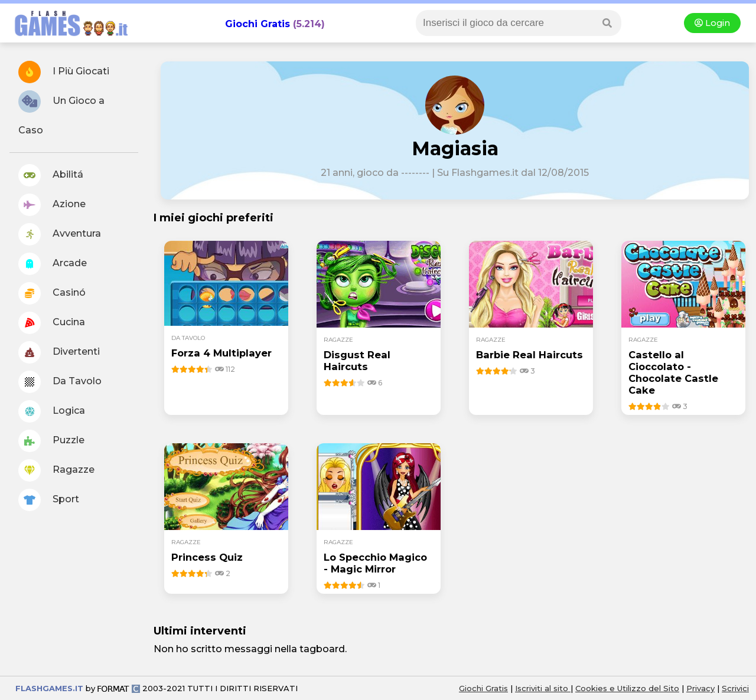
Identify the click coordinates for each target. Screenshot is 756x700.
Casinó (52, 293)
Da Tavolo (60, 382)
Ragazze (56, 470)
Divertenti (59, 352)
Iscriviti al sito (543, 688)
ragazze (338, 340)
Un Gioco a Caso (61, 113)
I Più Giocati (64, 72)
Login (712, 23)
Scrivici (735, 688)
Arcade (53, 264)
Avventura (60, 234)
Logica (52, 411)
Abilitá (51, 175)
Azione (52, 205)
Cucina (52, 323)
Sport (49, 500)
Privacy (700, 688)
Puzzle (51, 441)
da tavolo (188, 338)
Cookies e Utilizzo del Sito (627, 688)
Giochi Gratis (258, 24)
